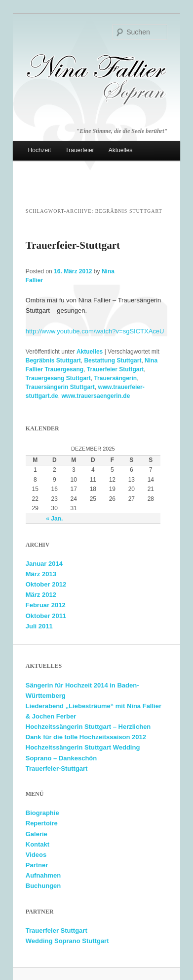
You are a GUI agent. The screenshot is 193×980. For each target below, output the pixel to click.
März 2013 (41, 574)
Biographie (42, 813)
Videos (36, 855)
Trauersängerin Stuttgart (60, 387)
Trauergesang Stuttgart (58, 378)
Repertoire (42, 823)
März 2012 (41, 595)
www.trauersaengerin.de (96, 396)
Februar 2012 (46, 605)
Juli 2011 (39, 626)
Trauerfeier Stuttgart (115, 369)
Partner (37, 865)
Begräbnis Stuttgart (53, 360)
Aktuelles (121, 150)
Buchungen (43, 886)
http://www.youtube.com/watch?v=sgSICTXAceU (95, 331)
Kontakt (38, 844)
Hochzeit (40, 150)
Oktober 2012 (46, 584)
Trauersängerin (115, 378)
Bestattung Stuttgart (113, 360)
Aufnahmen (43, 875)
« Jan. (54, 519)
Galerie (37, 834)
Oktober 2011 (46, 616)
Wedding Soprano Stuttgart (67, 941)
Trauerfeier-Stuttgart (73, 245)
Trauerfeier (79, 150)
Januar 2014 (44, 564)
